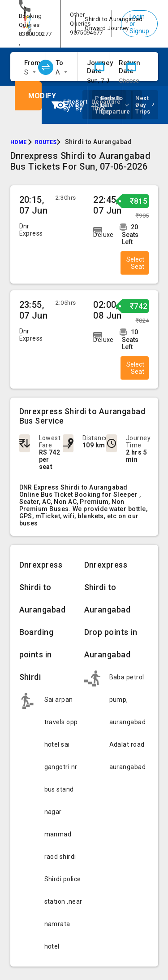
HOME (18, 142)
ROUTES (46, 142)
